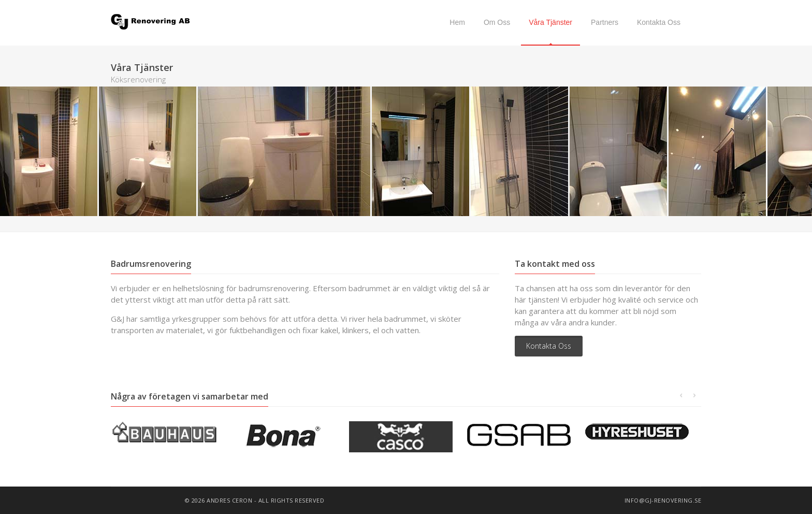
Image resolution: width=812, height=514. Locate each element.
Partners (605, 22)
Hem (457, 22)
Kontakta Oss (659, 22)
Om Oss (497, 22)
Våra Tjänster (550, 22)
